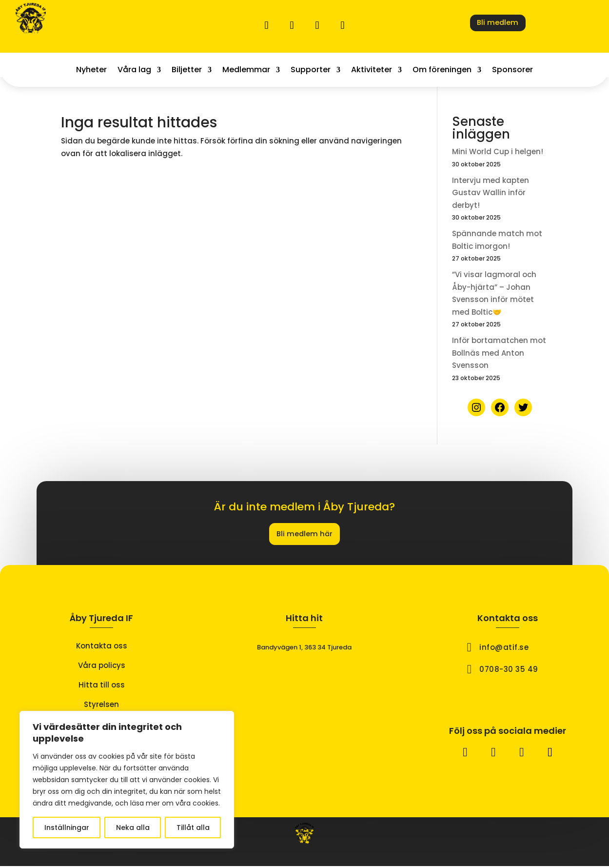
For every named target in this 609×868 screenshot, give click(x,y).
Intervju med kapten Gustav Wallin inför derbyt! (491, 193)
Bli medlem (498, 24)
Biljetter (187, 71)
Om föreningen (442, 71)
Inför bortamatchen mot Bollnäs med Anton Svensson (499, 353)
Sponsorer (512, 71)
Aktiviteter (372, 71)
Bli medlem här (304, 535)
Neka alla (133, 828)
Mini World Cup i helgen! (498, 151)
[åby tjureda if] (304, 713)
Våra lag (134, 71)
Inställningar (67, 828)
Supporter (311, 71)
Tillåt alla (193, 828)
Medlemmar (246, 71)
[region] (127, 780)
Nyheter (91, 71)
